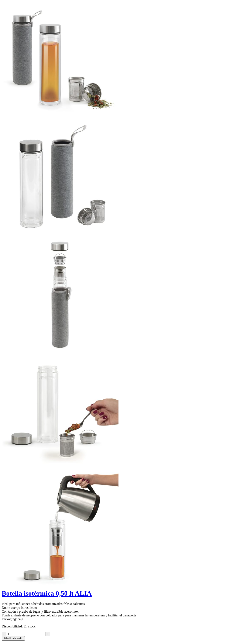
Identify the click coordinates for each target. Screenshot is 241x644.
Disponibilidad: (12, 626)
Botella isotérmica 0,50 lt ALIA (47, 593)
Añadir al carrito (13, 638)
